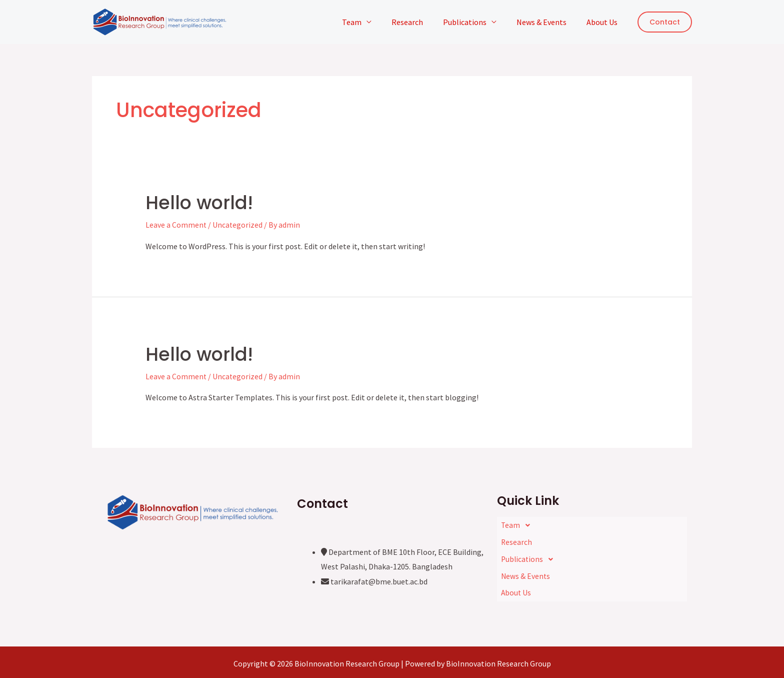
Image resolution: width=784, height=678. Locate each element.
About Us (604, 22)
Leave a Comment (176, 225)
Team (370, 22)
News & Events (547, 22)
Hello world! (204, 202)
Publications (475, 22)
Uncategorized (238, 225)
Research (421, 22)
